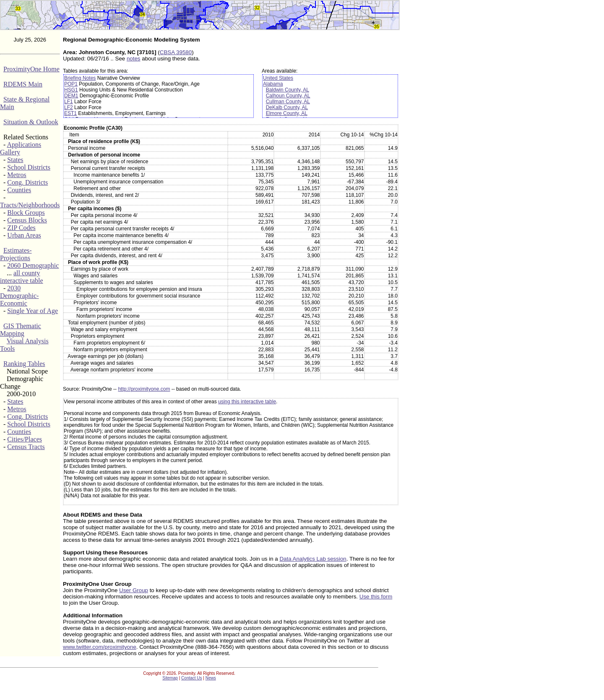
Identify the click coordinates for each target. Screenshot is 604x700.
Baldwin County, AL (288, 90)
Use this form (376, 597)
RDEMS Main (23, 84)
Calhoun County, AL (288, 96)
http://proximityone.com (144, 389)
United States (278, 78)
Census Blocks (27, 220)
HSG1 (71, 90)
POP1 (71, 84)
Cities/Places (25, 439)
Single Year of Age (33, 311)
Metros (17, 175)
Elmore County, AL (287, 113)
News (211, 678)
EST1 (70, 113)
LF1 (69, 102)
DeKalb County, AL (287, 107)
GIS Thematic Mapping (21, 330)
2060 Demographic (33, 265)
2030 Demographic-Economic (19, 296)
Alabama (273, 84)
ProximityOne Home (31, 69)
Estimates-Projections (16, 254)
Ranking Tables (24, 364)
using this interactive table (247, 402)
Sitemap (170, 678)
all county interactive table (22, 277)
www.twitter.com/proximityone (100, 647)
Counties (19, 190)
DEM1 (71, 96)
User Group (134, 590)
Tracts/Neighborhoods (30, 205)
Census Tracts (26, 447)
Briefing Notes (80, 78)
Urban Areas (24, 235)
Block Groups (26, 213)
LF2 (69, 107)
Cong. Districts (27, 182)
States (15, 160)
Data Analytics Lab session (313, 559)
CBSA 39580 (176, 52)
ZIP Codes (21, 228)
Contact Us (191, 678)
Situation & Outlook (31, 122)
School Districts (29, 167)
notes (134, 59)
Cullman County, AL (288, 102)
